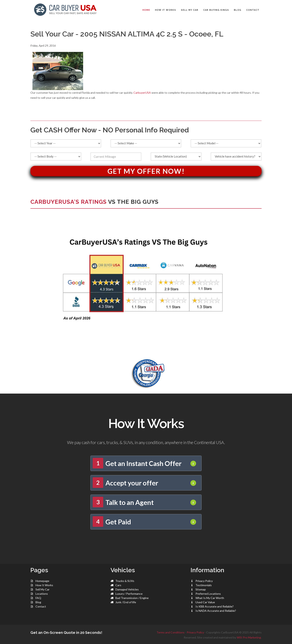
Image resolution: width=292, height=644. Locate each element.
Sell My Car (42, 589)
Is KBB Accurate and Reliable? (215, 606)
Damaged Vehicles (127, 589)
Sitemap (201, 589)
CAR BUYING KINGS (216, 10)
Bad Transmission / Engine (132, 598)
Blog (38, 602)
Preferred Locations (208, 594)
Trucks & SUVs (125, 581)
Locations (42, 594)
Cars (118, 585)
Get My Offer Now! (146, 171)
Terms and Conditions (171, 632)
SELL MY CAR (190, 10)
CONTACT (253, 10)
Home (146, 10)
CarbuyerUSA (142, 93)
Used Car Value (205, 602)
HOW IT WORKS (165, 10)
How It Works (44, 585)
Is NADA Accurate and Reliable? (216, 611)
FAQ (38, 598)
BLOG (238, 10)
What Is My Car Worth (210, 598)
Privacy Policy (204, 581)
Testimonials (204, 585)
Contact (41, 606)
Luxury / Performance (129, 594)
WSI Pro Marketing (249, 637)
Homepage (42, 581)
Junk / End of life (126, 602)
